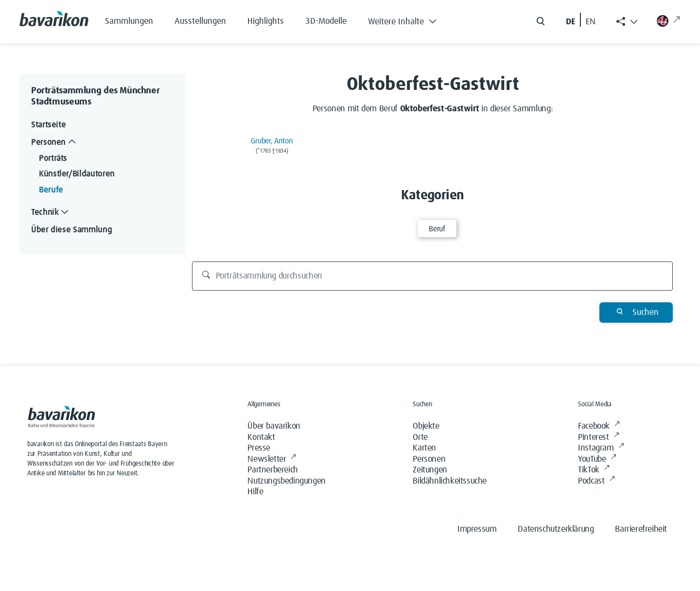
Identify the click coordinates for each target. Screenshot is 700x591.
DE (570, 22)
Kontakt (261, 437)
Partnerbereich (272, 470)
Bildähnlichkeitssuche (450, 481)
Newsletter (272, 460)
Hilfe (255, 492)
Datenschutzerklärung (556, 529)
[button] (410, 19)
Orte (420, 437)
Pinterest (598, 438)
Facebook (599, 426)
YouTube (597, 460)
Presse (259, 448)
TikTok (594, 470)
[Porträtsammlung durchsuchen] (433, 276)
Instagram (601, 448)
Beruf (437, 229)
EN (591, 22)
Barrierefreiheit (641, 529)
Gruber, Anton (272, 141)
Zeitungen (430, 470)
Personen (429, 459)
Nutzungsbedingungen (286, 481)
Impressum (477, 529)
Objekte (426, 426)
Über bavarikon (274, 426)
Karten (424, 448)
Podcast (596, 481)
